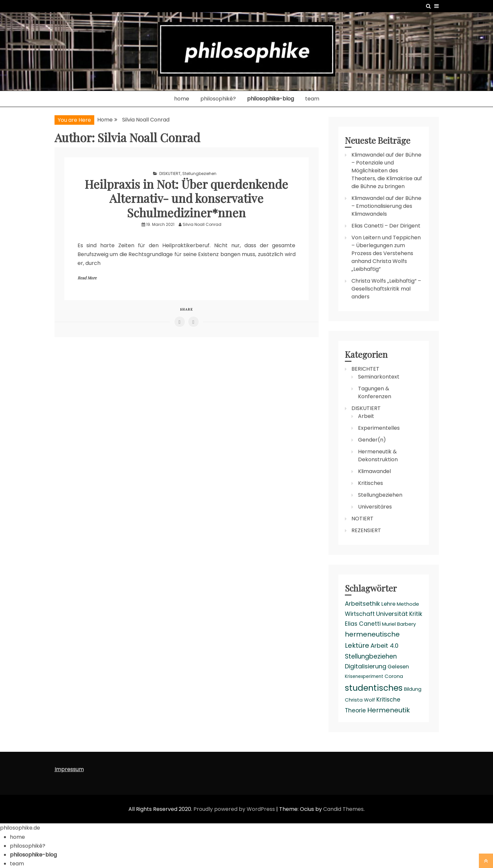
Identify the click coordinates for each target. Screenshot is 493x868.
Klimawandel (374, 471)
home (182, 99)
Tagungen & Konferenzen (375, 392)
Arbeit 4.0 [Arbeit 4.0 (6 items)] (384, 646)
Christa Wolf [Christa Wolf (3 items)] (360, 700)
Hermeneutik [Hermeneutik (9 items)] (389, 710)
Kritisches (370, 483)
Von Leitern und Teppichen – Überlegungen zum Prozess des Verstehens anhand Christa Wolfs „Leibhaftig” (386, 253)
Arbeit (366, 416)
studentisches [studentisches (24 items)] (374, 688)
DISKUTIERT (170, 174)
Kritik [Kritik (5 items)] (416, 614)
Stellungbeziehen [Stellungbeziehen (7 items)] (371, 656)
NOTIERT (362, 519)
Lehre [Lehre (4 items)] (388, 604)
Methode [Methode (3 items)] (408, 604)
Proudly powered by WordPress (235, 809)
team (312, 99)
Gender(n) (372, 440)
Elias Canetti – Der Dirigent (386, 226)
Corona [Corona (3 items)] (394, 676)
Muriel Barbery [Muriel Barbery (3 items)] (399, 624)
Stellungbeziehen (199, 174)
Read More (87, 278)
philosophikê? (218, 99)
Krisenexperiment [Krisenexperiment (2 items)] (364, 676)
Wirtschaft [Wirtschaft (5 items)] (360, 614)
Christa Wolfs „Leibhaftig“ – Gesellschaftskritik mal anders (386, 289)
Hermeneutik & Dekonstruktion (378, 456)
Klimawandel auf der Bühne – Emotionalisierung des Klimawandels (386, 206)
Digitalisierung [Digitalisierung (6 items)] (366, 666)
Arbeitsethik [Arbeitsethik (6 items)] (362, 604)
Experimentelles (379, 428)
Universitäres (375, 507)
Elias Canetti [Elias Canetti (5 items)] (363, 624)
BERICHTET (365, 369)
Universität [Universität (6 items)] (392, 614)
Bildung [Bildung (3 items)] (413, 689)
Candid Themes (343, 809)
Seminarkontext (379, 377)
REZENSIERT (366, 530)
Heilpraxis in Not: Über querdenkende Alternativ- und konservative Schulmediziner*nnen (186, 198)
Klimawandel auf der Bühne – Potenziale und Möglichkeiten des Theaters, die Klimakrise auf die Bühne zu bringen (387, 171)
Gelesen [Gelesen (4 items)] (398, 667)
